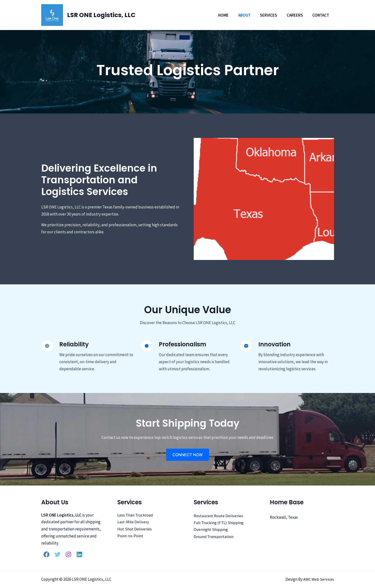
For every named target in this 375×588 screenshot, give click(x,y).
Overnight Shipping (211, 530)
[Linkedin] (79, 554)
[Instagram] (68, 554)
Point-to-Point (130, 536)
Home (228, 15)
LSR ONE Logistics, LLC (101, 15)
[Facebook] (46, 554)
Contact (321, 15)
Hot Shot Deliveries (135, 529)
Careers (297, 15)
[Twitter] (57, 554)
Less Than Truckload (135, 515)
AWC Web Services (318, 579)
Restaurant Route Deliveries (219, 516)
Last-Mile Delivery (133, 522)
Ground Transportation (214, 537)
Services (271, 15)
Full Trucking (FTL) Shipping (219, 523)
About (248, 15)
